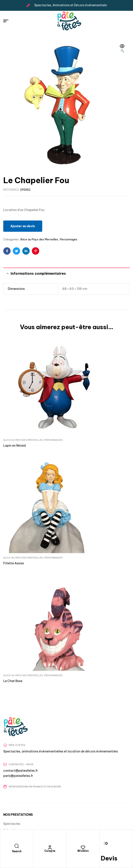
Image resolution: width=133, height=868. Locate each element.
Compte (50, 851)
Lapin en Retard (15, 407)
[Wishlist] (83, 847)
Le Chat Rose (13, 487)
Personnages (69, 239)
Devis (109, 858)
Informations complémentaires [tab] (38, 273)
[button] (122, 49)
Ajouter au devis (23, 226)
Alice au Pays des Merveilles (39, 239)
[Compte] (50, 847)
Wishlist (83, 851)
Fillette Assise (80, 407)
